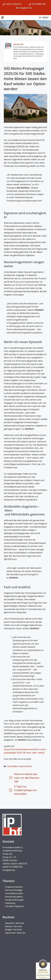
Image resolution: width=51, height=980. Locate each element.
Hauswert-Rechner (15, 923)
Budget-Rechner (13, 930)
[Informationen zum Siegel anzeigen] (43, 978)
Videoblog (10, 903)
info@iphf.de (9, 870)
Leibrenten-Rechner (15, 933)
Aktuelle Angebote (14, 906)
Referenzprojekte (14, 897)
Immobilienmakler (14, 893)
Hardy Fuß (18, 44)
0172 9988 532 (39, 4)
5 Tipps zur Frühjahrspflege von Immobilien (25, 790)
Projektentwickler (14, 887)
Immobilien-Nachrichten (19, 766)
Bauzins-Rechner (14, 926)
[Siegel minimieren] (49, 964)
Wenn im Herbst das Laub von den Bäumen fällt (27, 778)
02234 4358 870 (14, 4)
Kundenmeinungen (14, 900)
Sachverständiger (14, 890)
